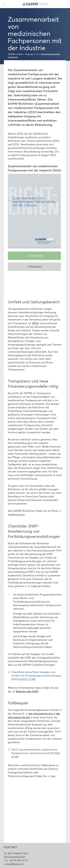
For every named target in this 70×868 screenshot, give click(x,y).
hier (53, 776)
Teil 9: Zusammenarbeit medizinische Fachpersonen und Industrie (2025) (36, 753)
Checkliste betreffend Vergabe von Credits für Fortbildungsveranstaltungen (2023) (36, 676)
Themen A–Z (32, 54)
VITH (35, 323)
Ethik (20, 54)
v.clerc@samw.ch (14, 864)
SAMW (11, 54)
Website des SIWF (27, 691)
